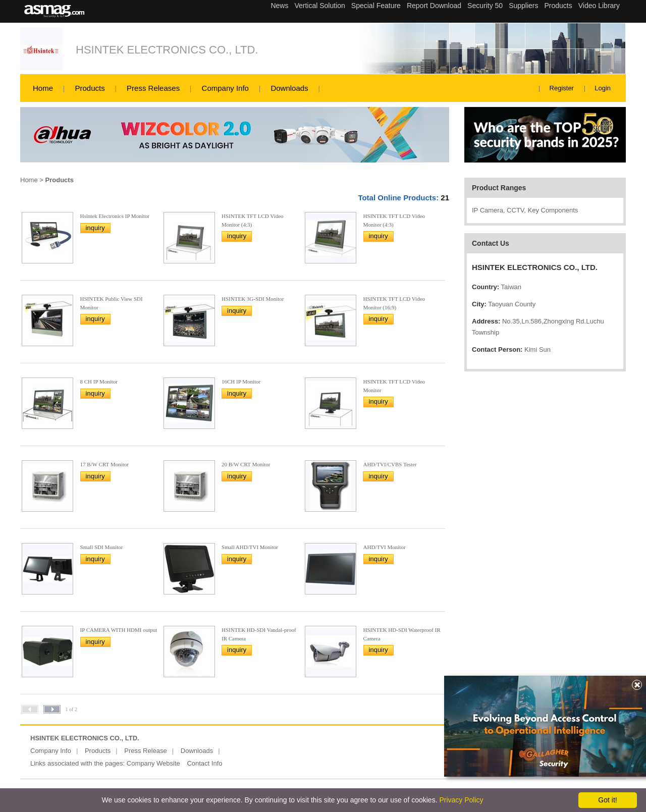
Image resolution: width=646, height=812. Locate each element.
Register (562, 88)
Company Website (153, 763)
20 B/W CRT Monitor (246, 464)
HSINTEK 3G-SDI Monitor (253, 299)
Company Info (225, 88)
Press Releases (153, 88)
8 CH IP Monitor (99, 382)
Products (90, 88)
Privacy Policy (461, 800)
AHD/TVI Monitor (385, 547)
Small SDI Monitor (102, 547)
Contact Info (204, 763)
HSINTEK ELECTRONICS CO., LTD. (167, 50)
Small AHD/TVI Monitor (250, 547)
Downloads (289, 88)
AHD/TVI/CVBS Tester (390, 464)
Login (603, 88)
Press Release (146, 751)
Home (43, 88)
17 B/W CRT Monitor (104, 464)
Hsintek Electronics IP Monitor (115, 216)
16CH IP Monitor (241, 382)
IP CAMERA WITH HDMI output (119, 630)
